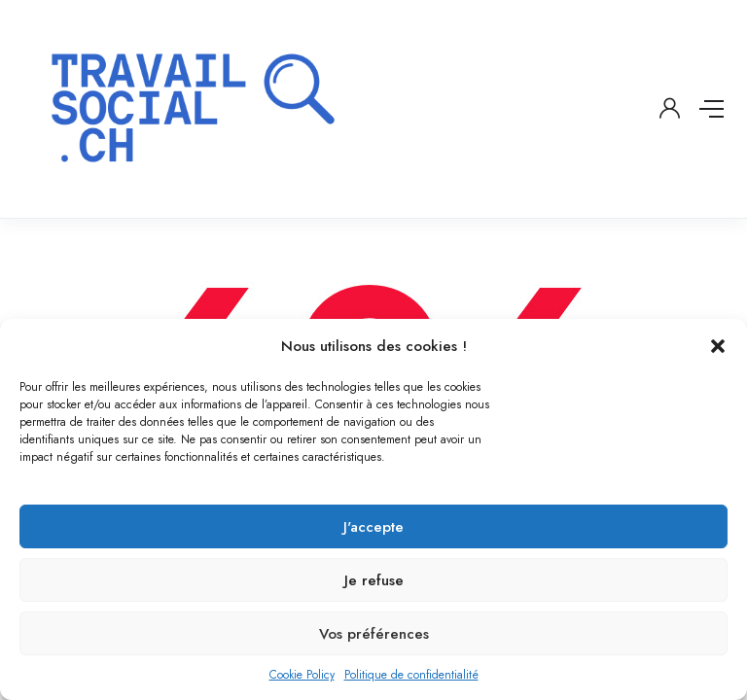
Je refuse (374, 580)
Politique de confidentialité (411, 675)
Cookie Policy (302, 675)
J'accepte (373, 527)
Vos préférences (374, 634)
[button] (718, 346)
